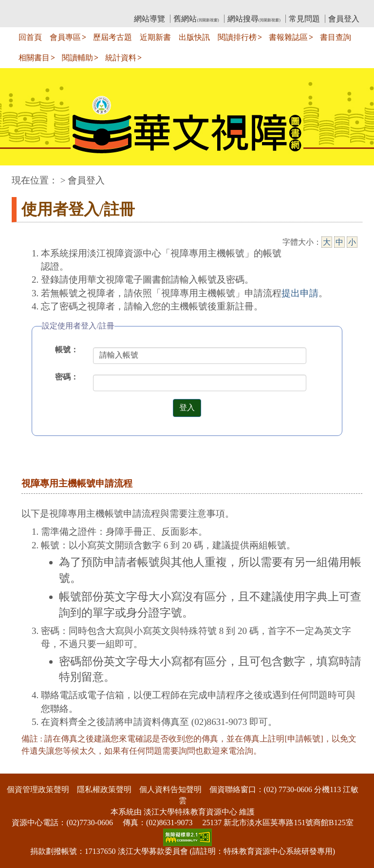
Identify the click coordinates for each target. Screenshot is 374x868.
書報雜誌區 (288, 37)
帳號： (67, 350)
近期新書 (155, 37)
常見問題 (304, 19)
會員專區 (65, 37)
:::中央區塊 (19, 175)
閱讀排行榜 (237, 37)
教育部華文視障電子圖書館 (98, 8)
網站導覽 (150, 19)
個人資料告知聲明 (170, 789)
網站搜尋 (254, 19)
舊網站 (196, 19)
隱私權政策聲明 (104, 789)
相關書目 (34, 58)
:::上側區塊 (30, 8)
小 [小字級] (352, 242)
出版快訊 (194, 37)
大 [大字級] (327, 242)
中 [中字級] (339, 242)
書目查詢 (336, 37)
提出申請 (300, 293)
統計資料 (121, 58)
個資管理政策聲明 (38, 789)
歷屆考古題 (112, 37)
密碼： (67, 377)
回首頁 (30, 37)
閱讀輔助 (77, 58)
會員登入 (344, 19)
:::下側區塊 (19, 767)
